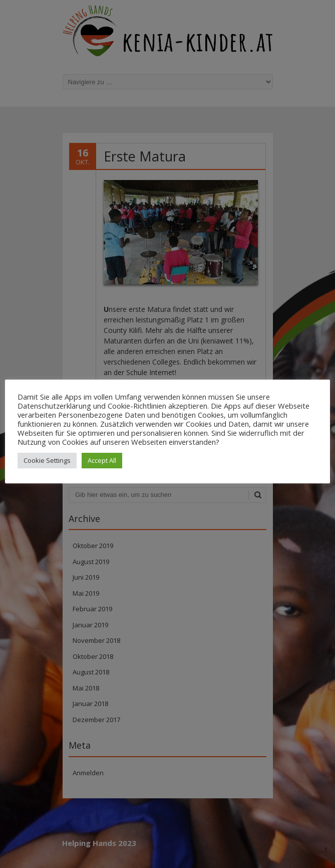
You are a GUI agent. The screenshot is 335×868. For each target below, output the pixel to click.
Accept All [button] (102, 460)
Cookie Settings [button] (47, 460)
